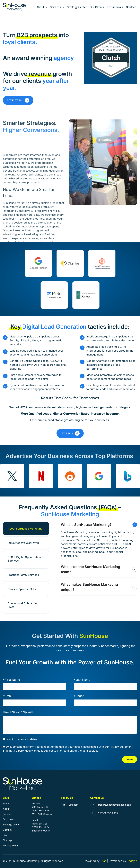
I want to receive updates (21, 739)
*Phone (79, 696)
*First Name (11, 680)
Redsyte (132, 861)
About (42, 7)
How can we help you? (19, 712)
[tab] (26, 529)
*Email (8, 696)
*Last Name (82, 680)
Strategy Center (77, 7)
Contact (131, 7)
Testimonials (115, 7)
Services (57, 7)
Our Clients (97, 7)
